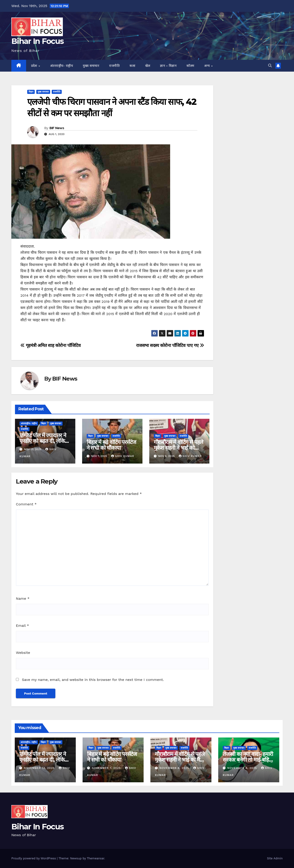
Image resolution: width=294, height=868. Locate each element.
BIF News (57, 128)
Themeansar (96, 858)
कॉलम (190, 66)
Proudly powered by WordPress (34, 858)
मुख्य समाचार (91, 66)
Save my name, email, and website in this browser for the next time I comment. (93, 680)
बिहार (31, 92)
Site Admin (275, 858)
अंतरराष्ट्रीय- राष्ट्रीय (62, 66)
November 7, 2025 (107, 768)
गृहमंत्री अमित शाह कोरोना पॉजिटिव (51, 345)
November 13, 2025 (40, 768)
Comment (26, 504)
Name (23, 598)
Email (22, 626)
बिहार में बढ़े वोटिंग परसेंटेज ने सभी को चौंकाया (111, 445)
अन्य (207, 66)
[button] (270, 66)
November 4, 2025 (175, 768)
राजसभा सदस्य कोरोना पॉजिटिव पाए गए (170, 345)
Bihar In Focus (37, 41)
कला (132, 66)
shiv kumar (123, 456)
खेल (148, 66)
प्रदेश (35, 66)
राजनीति (114, 66)
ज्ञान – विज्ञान (168, 66)
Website (23, 653)
